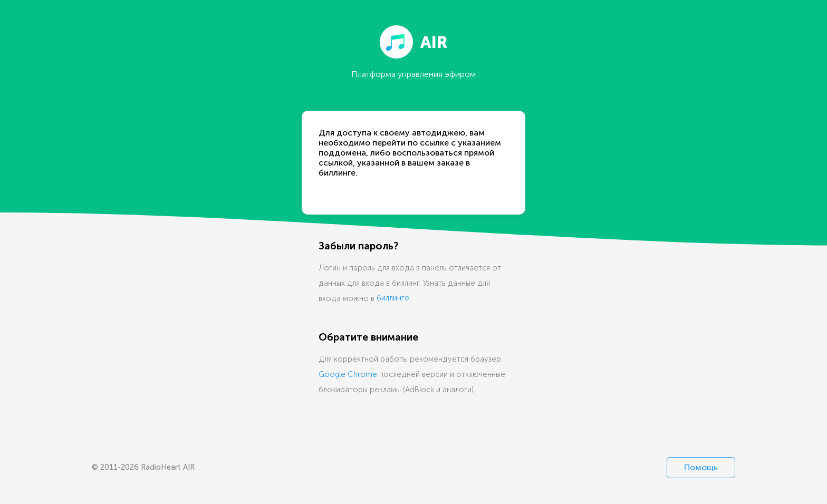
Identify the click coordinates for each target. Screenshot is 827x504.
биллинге (393, 298)
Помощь (701, 467)
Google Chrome (348, 374)
